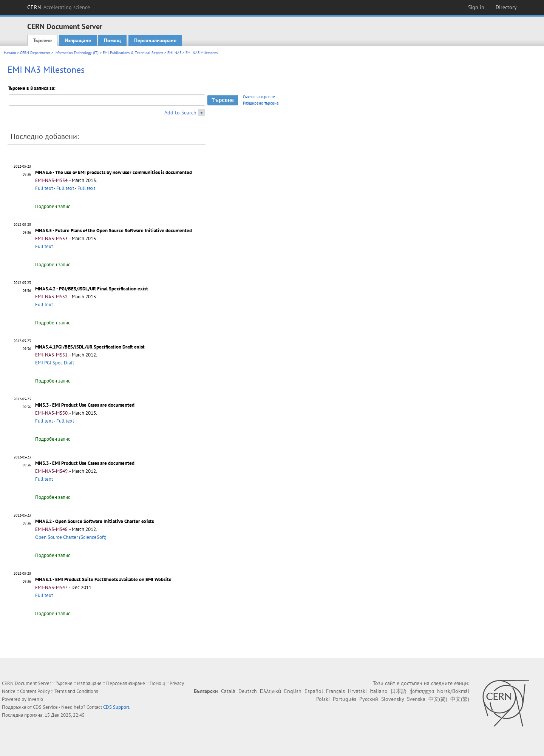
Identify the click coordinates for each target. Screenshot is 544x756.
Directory (506, 7)
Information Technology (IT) (76, 53)
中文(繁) (460, 699)
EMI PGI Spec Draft (55, 363)
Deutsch (248, 691)
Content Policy (35, 691)
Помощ (112, 40)
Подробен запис (53, 206)
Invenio (35, 699)
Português (345, 699)
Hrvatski (357, 691)
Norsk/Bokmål (453, 691)
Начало (10, 53)
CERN (59, 7)
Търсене (42, 40)
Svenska (416, 699)
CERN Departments (35, 53)
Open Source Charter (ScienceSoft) (71, 537)
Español (314, 691)
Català (228, 691)
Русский (369, 699)
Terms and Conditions (76, 691)
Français (335, 691)
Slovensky (393, 699)
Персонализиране (155, 40)
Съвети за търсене (259, 97)
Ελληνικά (270, 691)
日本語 (399, 691)
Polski (323, 699)
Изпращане (78, 40)
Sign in (476, 7)
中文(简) (438, 699)
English (293, 691)
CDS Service (45, 707)
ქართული (422, 691)
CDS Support (116, 707)
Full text (44, 188)
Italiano (379, 691)
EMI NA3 (174, 53)
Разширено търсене (261, 103)
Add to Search (180, 113)
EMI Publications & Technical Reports (133, 53)
